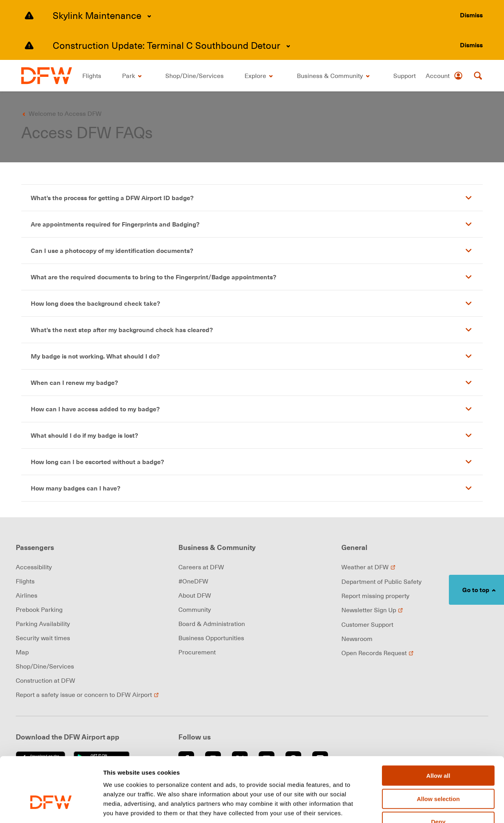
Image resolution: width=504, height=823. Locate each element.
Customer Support (367, 624)
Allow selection (438, 750)
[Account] (444, 76)
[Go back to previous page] (60, 113)
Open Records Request (378, 653)
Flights (25, 581)
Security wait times (43, 638)
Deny (438, 773)
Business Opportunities (211, 638)
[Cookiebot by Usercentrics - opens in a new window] (51, 808)
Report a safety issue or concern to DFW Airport (87, 695)
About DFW (195, 595)
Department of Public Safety (382, 581)
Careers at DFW (201, 567)
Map (22, 652)
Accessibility (34, 567)
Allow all (438, 727)
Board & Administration (212, 624)
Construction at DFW (45, 680)
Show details (413, 808)
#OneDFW (193, 581)
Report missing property (375, 596)
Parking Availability (43, 624)
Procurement (197, 652)
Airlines (27, 595)
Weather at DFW (369, 567)
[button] (252, 198)
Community (195, 609)
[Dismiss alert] (471, 15)
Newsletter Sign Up (372, 610)
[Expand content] (149, 16)
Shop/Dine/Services (45, 666)
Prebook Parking (39, 609)
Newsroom (357, 639)
